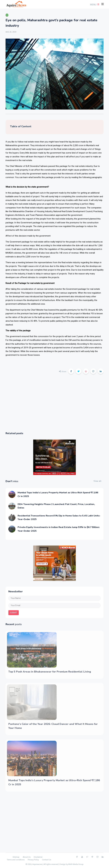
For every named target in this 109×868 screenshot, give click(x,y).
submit (14, 613)
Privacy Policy (33, 860)
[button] (94, 5)
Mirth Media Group (76, 864)
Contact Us (47, 860)
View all (97, 481)
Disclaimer (38, 857)
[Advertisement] (54, 405)
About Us (27, 857)
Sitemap (16, 857)
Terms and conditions (16, 860)
